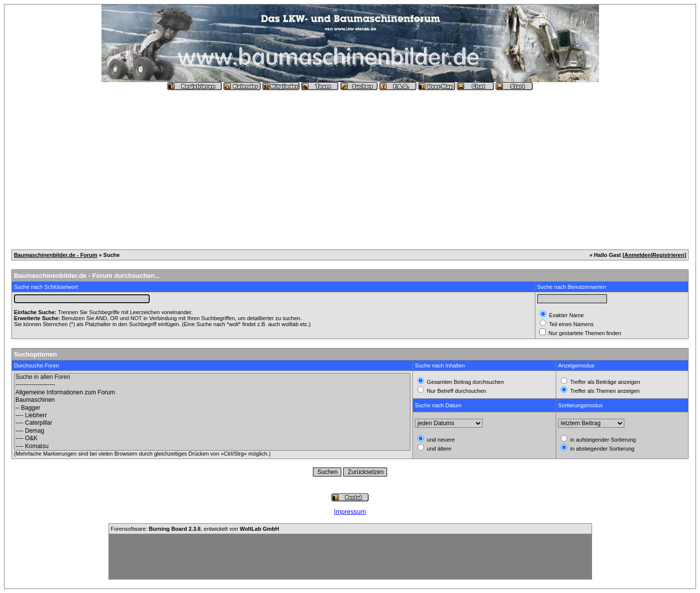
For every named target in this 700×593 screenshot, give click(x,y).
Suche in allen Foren (212, 377)
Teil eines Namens (571, 324)
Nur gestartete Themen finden (584, 333)
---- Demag (212, 431)
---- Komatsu (212, 446)
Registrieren (668, 255)
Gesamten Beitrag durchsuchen (465, 382)
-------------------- (212, 385)
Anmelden (638, 255)
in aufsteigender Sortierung (602, 440)
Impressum (350, 512)
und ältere (438, 449)
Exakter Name (566, 315)
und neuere (440, 440)
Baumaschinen (212, 400)
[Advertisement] (350, 166)
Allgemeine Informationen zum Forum (212, 393)
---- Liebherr (212, 415)
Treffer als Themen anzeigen (604, 391)
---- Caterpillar (212, 423)
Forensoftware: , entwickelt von (195, 529)
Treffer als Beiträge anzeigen (604, 382)
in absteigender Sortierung (601, 449)
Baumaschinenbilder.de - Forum (55, 255)
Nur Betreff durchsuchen (456, 391)
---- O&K (212, 438)
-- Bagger (212, 408)
